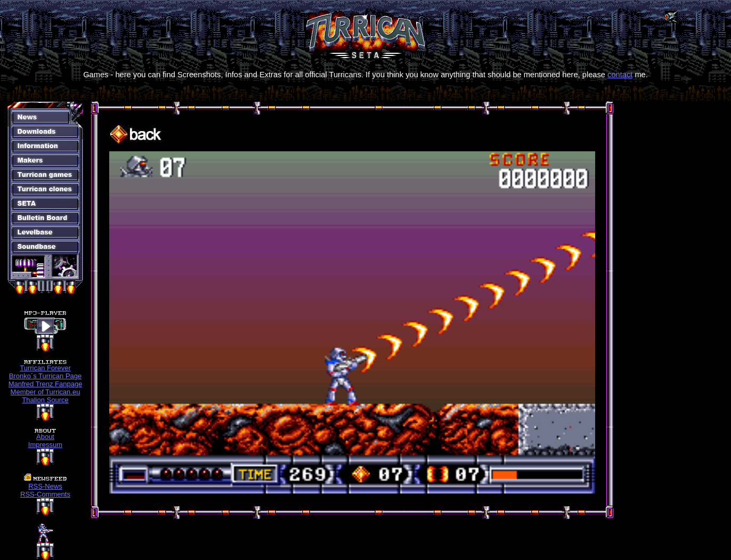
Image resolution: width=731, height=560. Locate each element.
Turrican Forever (45, 368)
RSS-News (45, 486)
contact (620, 75)
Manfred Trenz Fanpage (46, 384)
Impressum (45, 445)
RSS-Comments (45, 494)
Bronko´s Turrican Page (46, 376)
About (45, 437)
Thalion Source (45, 400)
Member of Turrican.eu (46, 392)
